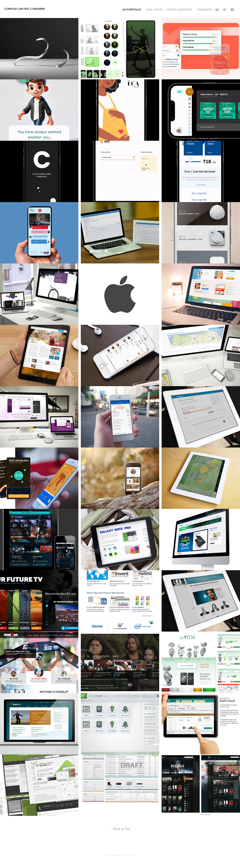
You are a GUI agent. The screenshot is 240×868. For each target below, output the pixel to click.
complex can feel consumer (25, 9)
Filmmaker (204, 10)
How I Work (154, 10)
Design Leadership (180, 10)
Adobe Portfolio (126, 855)
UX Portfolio (132, 10)
